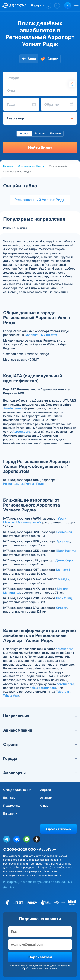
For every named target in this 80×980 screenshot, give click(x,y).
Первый (55, 134)
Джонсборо (64, 560)
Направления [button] (40, 716)
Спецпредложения (17, 790)
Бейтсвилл (64, 532)
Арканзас (63, 541)
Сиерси (62, 608)
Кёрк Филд (64, 598)
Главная (8, 166)
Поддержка (12, 806)
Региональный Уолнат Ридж (40, 200)
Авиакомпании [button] (40, 730)
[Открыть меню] (76, 6)
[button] (41, 6)
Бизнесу (9, 798)
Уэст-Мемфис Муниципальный (35, 521)
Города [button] (40, 759)
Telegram (62, 692)
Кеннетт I (63, 570)
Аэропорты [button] (40, 773)
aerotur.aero (65, 649)
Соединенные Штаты (31, 166)
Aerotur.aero (12, 408)
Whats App (11, 696)
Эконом (24, 134)
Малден (63, 579)
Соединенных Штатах (41, 335)
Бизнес (40, 134)
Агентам (46, 798)
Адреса (46, 790)
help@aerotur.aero (43, 688)
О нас (44, 806)
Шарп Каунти (66, 551)
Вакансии (10, 814)
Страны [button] (40, 745)
